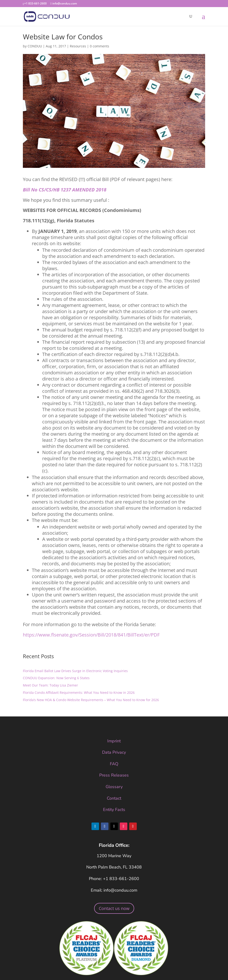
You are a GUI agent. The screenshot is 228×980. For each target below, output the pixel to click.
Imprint (114, 741)
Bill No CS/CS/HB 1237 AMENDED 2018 (65, 190)
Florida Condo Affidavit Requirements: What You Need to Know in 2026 (79, 693)
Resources (78, 46)
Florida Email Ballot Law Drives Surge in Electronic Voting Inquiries (75, 671)
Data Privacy (114, 752)
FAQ (114, 764)
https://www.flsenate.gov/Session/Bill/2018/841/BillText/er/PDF (91, 635)
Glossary (114, 787)
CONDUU (35, 46)
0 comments (99, 46)
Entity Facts (114, 810)
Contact (114, 798)
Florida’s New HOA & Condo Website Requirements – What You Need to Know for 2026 (91, 700)
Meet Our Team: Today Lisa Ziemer (50, 685)
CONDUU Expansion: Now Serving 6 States (56, 678)
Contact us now (114, 908)
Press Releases (114, 775)
